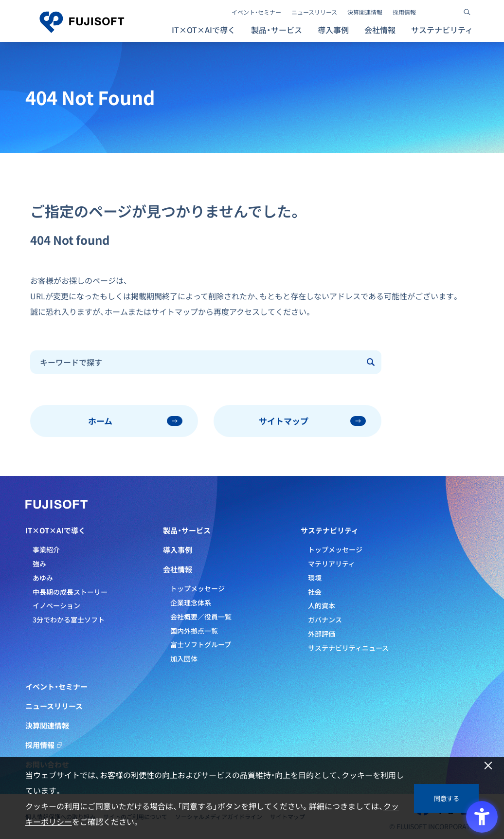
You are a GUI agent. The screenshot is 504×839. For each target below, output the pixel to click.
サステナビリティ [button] (442, 30)
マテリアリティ (332, 564)
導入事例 (333, 30)
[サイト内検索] (467, 12)
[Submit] (371, 362)
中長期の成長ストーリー (70, 592)
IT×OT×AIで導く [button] (204, 30)
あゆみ (43, 578)
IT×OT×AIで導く (55, 530)
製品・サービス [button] (277, 30)
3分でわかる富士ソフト (69, 620)
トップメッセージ (198, 588)
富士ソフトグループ (201, 644)
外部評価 (322, 634)
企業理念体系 (191, 602)
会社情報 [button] (380, 30)
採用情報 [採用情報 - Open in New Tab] (404, 12)
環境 (315, 578)
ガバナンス (325, 620)
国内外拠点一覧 (194, 631)
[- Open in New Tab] (432, 12)
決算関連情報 (365, 12)
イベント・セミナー (256, 12)
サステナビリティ (330, 530)
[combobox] (196, 362)
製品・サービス (187, 530)
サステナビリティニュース (348, 648)
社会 (315, 592)
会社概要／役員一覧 (201, 617)
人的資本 (322, 605)
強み (39, 564)
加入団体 (184, 658)
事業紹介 (46, 549)
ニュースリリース (314, 12)
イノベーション (56, 605)
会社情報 (178, 569)
